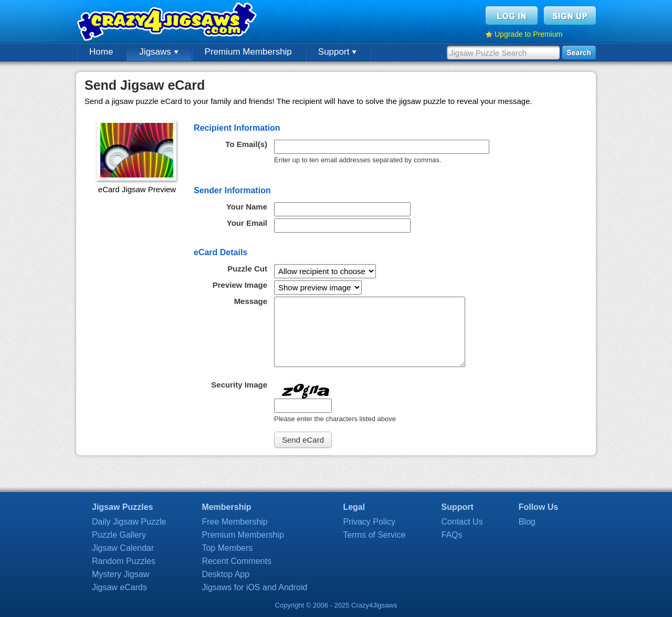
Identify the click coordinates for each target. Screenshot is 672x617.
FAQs (452, 535)
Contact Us (462, 522)
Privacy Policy (369, 522)
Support (337, 52)
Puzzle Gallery (119, 535)
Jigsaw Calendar (123, 548)
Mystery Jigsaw (120, 574)
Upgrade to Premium (528, 34)
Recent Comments (237, 561)
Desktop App (225, 574)
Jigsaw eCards (119, 587)
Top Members (227, 548)
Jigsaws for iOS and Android (254, 587)
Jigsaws (159, 52)
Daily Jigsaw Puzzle (129, 522)
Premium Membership (248, 52)
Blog (527, 522)
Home (101, 52)
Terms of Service (374, 535)
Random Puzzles (124, 561)
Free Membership (234, 522)
